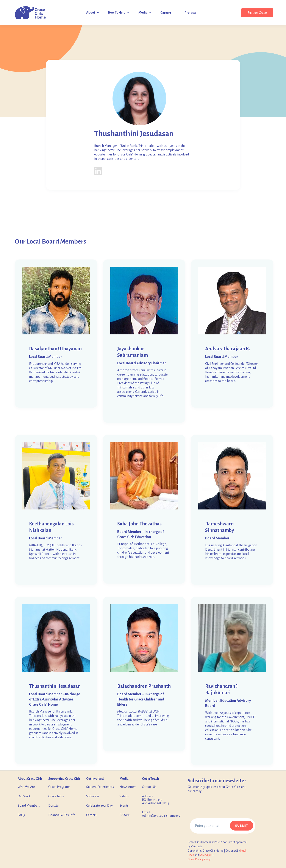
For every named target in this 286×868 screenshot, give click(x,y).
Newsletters (128, 787)
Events (124, 806)
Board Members (29, 806)
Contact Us (149, 787)
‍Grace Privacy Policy (199, 859)
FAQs (21, 815)
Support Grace (257, 13)
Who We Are (26, 787)
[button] (93, 12)
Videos (124, 796)
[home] (30, 13)
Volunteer (93, 796)
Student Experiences (100, 787)
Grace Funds (56, 796)
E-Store (125, 815)
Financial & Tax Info (62, 815)
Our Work (24, 796)
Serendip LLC (207, 855)
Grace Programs (59, 787)
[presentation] (223, 808)
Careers (91, 815)
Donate (53, 806)
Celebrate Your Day (99, 806)
